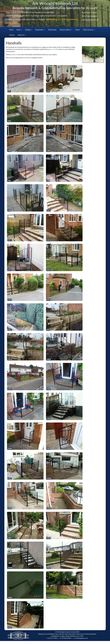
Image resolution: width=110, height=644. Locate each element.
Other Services (89, 30)
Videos (77, 30)
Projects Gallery (66, 30)
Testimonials (52, 30)
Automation (40, 30)
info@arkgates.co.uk (90, 20)
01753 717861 (91, 13)
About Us (22, 35)
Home (11, 30)
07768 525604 (91, 16)
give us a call (53, 49)
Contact (12, 35)
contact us (14, 54)
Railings (29, 30)
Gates (19, 30)
